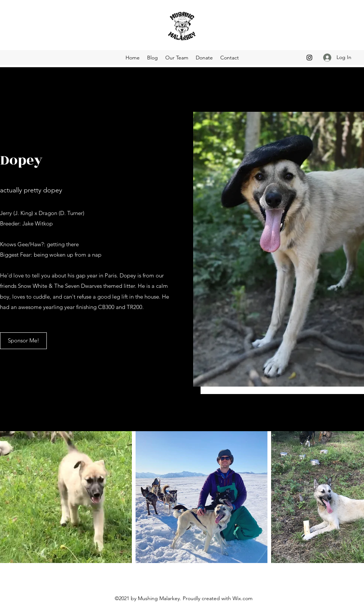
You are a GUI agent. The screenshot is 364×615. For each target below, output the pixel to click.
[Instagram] (309, 58)
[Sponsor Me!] (23, 341)
